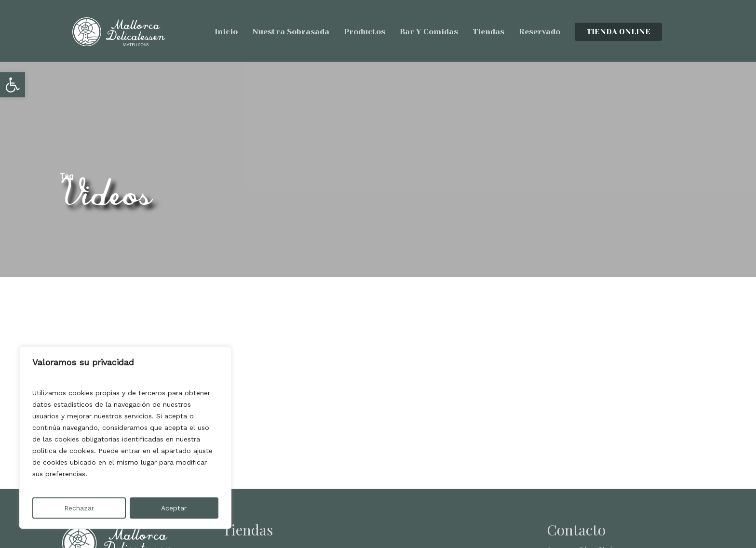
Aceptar (174, 508)
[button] (13, 85)
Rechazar (79, 508)
